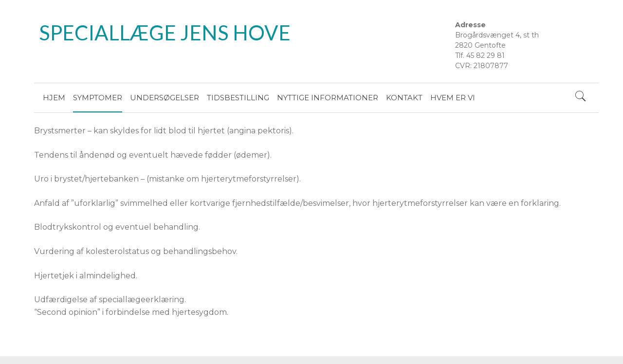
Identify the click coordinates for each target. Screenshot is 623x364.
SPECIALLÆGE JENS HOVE (165, 33)
